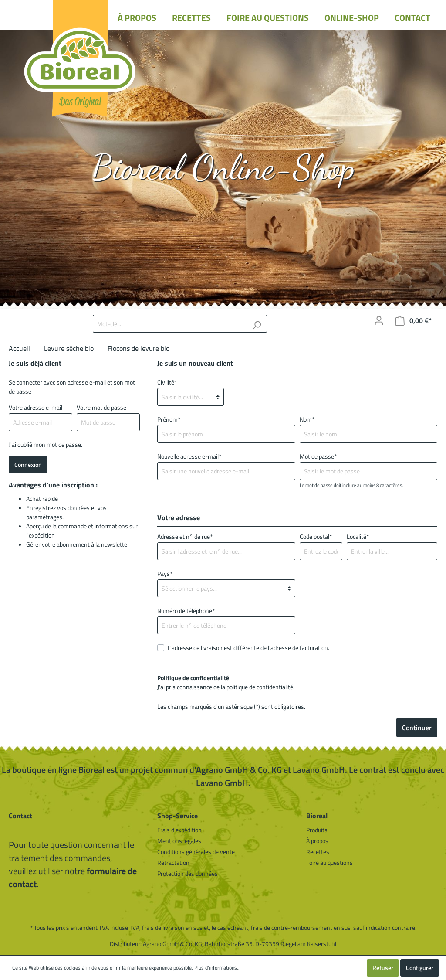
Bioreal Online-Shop (223, 167)
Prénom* (169, 419)
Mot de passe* (318, 456)
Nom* (307, 419)
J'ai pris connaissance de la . (226, 682)
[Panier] (413, 321)
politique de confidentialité (260, 687)
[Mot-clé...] (170, 324)
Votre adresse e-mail (35, 407)
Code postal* (316, 536)
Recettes (318, 852)
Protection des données (188, 873)
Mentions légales (179, 841)
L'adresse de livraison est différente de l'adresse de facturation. (248, 648)
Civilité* (167, 382)
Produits (317, 830)
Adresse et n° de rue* (185, 536)
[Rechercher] (257, 324)
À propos (317, 841)
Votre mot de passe (101, 407)
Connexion (28, 464)
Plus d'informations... (218, 968)
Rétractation (173, 863)
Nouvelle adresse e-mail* (189, 456)
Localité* (358, 536)
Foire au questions (329, 863)
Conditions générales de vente (196, 852)
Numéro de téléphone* (186, 611)
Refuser (383, 968)
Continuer (417, 728)
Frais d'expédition (179, 830)
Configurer (420, 968)
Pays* (165, 573)
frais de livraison (163, 927)
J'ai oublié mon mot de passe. (46, 444)
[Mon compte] (379, 320)
